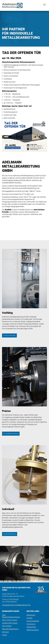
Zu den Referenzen (10, 534)
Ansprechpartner (33, 621)
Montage (5, 632)
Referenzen (31, 615)
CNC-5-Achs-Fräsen (10, 620)
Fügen (4, 635)
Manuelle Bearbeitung (10, 629)
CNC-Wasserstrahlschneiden (11, 616)
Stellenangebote (33, 630)
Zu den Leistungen (9, 335)
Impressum (31, 624)
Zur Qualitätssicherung (11, 434)
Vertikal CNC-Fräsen (10, 623)
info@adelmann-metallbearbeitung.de (16, 605)
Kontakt (29, 618)
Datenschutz (31, 627)
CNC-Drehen (7, 626)
